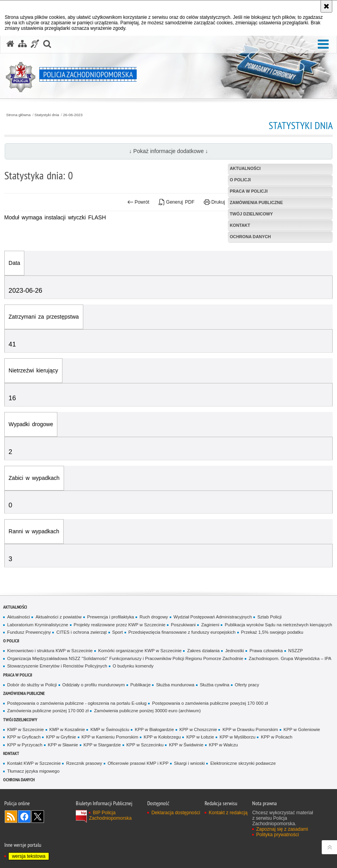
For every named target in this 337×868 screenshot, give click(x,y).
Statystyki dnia (47, 115)
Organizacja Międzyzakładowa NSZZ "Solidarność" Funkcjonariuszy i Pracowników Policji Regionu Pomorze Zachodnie (125, 658)
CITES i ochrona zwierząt (81, 632)
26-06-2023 (73, 115)
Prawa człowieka (266, 651)
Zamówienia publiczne (24, 693)
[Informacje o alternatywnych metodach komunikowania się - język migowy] (35, 44)
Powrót (138, 202)
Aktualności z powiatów (58, 617)
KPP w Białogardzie (154, 729)
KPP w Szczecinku (145, 745)
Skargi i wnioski (189, 763)
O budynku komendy (133, 666)
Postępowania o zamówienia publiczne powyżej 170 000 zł (210, 703)
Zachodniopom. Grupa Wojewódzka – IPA (290, 658)
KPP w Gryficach (24, 737)
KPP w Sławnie (63, 745)
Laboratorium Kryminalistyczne (38, 625)
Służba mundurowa (175, 685)
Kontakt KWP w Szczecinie (34, 763)
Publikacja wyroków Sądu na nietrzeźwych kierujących (278, 625)
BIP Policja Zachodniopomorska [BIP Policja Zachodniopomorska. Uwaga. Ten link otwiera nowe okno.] (110, 815)
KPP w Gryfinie (61, 737)
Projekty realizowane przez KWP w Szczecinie (120, 625)
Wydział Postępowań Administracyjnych (213, 617)
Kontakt (11, 753)
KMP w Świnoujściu (110, 729)
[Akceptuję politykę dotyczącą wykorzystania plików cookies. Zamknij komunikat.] (326, 6)
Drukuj (214, 202)
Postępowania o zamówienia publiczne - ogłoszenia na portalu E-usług (77, 703)
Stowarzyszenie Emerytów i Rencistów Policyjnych (57, 666)
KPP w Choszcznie (198, 729)
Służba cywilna (215, 685)
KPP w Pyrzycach (25, 745)
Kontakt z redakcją (228, 813)
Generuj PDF (177, 202)
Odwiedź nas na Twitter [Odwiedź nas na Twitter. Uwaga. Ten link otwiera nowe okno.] (38, 817)
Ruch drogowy (154, 617)
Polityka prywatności (277, 835)
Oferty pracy (247, 685)
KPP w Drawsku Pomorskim (250, 729)
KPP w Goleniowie (302, 729)
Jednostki (234, 651)
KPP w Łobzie (200, 737)
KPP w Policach (277, 737)
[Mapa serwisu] (22, 44)
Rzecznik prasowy (84, 763)
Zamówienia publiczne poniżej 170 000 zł (48, 711)
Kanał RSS (11, 817)
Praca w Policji (18, 675)
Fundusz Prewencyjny (29, 632)
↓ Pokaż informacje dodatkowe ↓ (168, 151)
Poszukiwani (183, 625)
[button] (323, 45)
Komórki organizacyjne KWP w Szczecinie (140, 651)
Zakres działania (203, 651)
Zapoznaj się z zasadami (282, 829)
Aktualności (15, 607)
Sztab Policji (269, 617)
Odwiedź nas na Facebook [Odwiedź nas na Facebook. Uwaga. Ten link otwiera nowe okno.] (24, 817)
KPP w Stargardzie (102, 745)
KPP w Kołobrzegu (162, 737)
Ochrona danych (19, 780)
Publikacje (141, 685)
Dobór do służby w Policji (32, 685)
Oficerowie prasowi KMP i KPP (138, 763)
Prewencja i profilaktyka (111, 617)
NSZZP (296, 651)
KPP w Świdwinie (186, 745)
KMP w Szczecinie (25, 729)
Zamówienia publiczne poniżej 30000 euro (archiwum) (147, 711)
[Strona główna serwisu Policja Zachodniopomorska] (10, 44)
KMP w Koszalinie (67, 729)
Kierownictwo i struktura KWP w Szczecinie (50, 651)
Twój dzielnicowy (20, 719)
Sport (118, 632)
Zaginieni (210, 625)
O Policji (11, 641)
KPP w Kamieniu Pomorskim (110, 737)
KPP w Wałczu (223, 745)
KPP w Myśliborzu (237, 737)
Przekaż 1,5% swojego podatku (272, 632)
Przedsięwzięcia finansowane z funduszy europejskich (182, 632)
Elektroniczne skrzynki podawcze (243, 763)
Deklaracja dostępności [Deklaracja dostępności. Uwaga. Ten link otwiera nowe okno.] (176, 813)
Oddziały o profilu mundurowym (94, 685)
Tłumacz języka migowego (33, 771)
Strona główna (18, 115)
